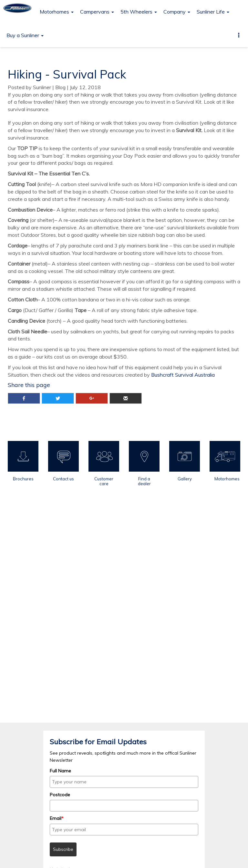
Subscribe (63, 849)
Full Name (60, 771)
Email (57, 818)
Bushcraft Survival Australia (183, 375)
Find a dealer (144, 481)
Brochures (23, 479)
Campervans (97, 12)
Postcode (60, 795)
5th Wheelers (139, 12)
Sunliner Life (213, 12)
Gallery (185, 479)
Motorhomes (57, 12)
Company (177, 12)
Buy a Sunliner (25, 35)
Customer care (104, 481)
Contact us (63, 479)
